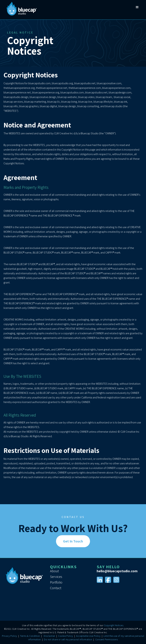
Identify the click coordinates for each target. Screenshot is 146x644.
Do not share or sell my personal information (68, 639)
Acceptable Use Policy (88, 636)
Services (56, 577)
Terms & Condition (30, 636)
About (54, 571)
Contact (56, 588)
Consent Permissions (107, 639)
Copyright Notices (114, 625)
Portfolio (56, 582)
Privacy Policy (10, 636)
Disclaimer (49, 636)
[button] (137, 10)
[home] (21, 10)
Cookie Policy (66, 636)
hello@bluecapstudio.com (117, 571)
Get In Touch (73, 541)
